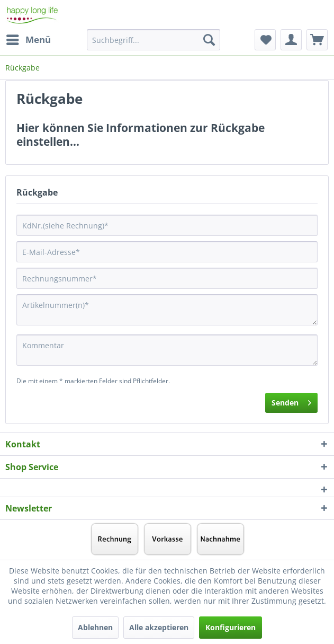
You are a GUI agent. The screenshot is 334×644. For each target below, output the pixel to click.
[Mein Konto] (291, 40)
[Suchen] (209, 40)
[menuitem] (28, 40)
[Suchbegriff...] (154, 40)
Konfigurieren (231, 627)
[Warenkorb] (317, 40)
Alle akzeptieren (159, 627)
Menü (29, 38)
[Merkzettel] (265, 40)
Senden (291, 401)
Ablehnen (95, 627)
